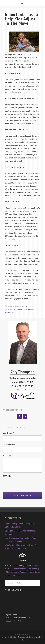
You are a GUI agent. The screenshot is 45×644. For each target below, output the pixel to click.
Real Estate (22, 307)
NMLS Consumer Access (15, 572)
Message (7, 456)
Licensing (16, 575)
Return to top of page (23, 634)
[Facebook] (19, 417)
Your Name (9, 433)
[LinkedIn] (25, 417)
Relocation (9, 312)
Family (21, 310)
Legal (8, 575)
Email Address (10, 444)
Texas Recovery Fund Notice (25, 569)
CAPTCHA (7, 476)
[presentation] (21, 483)
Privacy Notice (34, 572)
